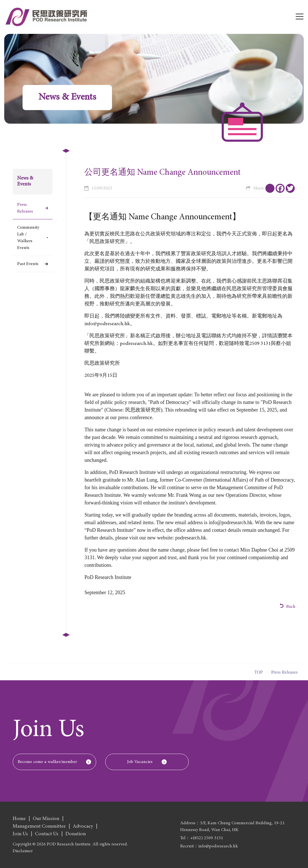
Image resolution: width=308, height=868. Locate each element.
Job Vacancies (140, 762)
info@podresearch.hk (231, 522)
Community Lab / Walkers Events (28, 238)
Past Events (28, 264)
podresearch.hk (136, 344)
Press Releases (25, 208)
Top (258, 674)
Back (288, 606)
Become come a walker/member (47, 762)
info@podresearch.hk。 (110, 324)
